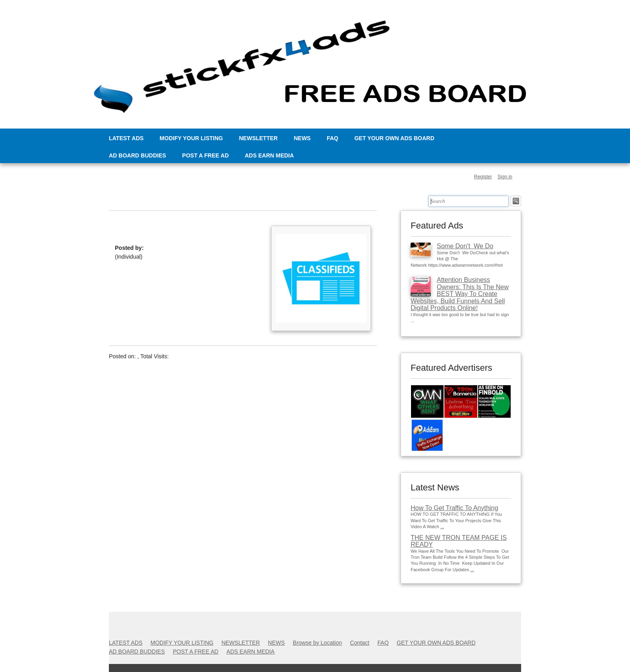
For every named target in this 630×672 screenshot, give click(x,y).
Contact (360, 643)
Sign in (505, 177)
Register (483, 177)
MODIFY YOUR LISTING (191, 138)
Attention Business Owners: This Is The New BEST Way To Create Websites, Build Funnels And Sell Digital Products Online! (460, 294)
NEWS (302, 138)
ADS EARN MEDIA (269, 155)
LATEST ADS (126, 138)
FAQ (332, 138)
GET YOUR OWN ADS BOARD (394, 138)
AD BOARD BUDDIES (137, 155)
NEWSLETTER (258, 138)
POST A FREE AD (205, 155)
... (442, 527)
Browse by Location (317, 643)
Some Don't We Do (465, 246)
